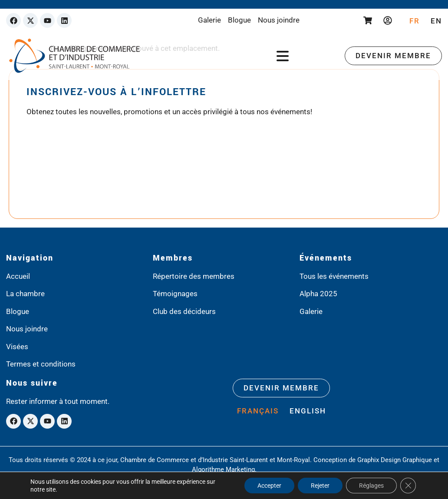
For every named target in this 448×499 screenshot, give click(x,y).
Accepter (269, 486)
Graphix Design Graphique (395, 460)
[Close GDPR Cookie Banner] (408, 486)
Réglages (371, 486)
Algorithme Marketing (223, 469)
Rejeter (320, 486)
